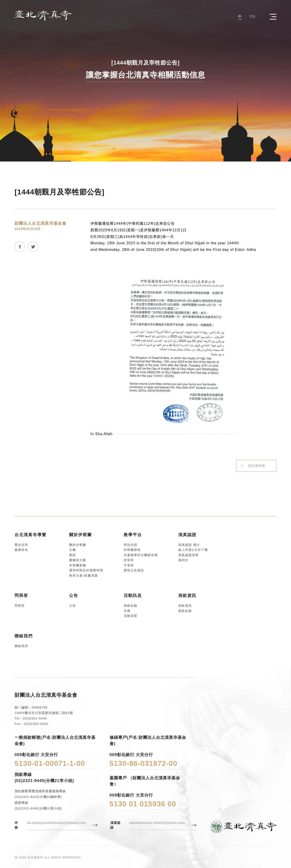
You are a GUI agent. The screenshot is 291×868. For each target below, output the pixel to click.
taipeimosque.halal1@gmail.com (157, 823)
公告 (73, 606)
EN (253, 16)
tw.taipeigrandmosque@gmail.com (56, 823)
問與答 (20, 606)
